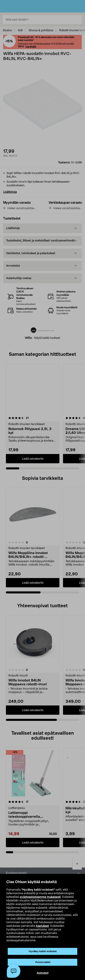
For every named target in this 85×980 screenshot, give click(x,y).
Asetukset (42, 926)
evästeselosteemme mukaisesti (40, 897)
